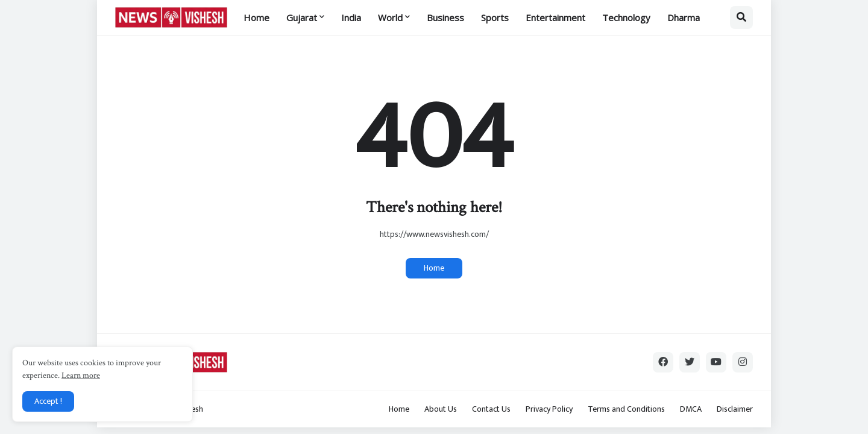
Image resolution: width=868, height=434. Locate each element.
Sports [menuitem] (495, 17)
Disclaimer (735, 409)
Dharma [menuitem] (684, 17)
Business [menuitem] (445, 17)
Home (434, 268)
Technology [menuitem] (626, 17)
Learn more (81, 376)
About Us (441, 409)
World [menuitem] (390, 17)
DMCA (691, 409)
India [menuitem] (351, 17)
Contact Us (491, 409)
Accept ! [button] (48, 401)
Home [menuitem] (256, 17)
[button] (741, 17)
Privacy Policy (549, 409)
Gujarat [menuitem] (302, 17)
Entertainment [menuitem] (555, 17)
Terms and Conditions (626, 409)
